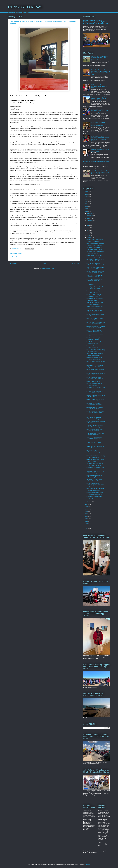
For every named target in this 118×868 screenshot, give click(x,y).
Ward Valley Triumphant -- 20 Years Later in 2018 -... (94, 276)
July (88, 226)
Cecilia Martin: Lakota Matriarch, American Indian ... (95, 370)
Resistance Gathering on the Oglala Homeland (94, 347)
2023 (87, 199)
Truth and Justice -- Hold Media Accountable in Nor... (95, 434)
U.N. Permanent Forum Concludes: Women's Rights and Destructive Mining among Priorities (100, 138)
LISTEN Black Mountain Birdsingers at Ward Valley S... (96, 264)
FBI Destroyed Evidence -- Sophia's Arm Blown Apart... (95, 404)
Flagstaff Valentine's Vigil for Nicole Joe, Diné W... (94, 384)
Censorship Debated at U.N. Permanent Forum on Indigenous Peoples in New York (100, 124)
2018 (87, 211)
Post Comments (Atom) (48, 268)
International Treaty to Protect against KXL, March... (95, 299)
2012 (87, 516)
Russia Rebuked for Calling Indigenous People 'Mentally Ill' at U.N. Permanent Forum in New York (96, 22)
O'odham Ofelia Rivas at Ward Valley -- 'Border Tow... (95, 240)
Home (45, 263)
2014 (87, 511)
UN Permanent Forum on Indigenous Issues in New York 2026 (100, 86)
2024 (87, 197)
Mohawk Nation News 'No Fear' (95, 415)
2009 (87, 524)
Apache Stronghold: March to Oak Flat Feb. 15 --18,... (96, 396)
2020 (87, 206)
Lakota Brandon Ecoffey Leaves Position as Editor (95, 292)
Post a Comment (17, 257)
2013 (87, 514)
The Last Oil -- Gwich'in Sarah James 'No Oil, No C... (95, 303)
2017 (87, 504)
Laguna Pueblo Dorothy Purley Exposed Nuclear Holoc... (95, 366)
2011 (87, 519)
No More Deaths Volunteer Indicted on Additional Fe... (94, 331)
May (88, 230)
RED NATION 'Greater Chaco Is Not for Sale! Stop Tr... (95, 260)
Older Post (75, 263)
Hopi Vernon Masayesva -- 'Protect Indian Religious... (94, 418)
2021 (87, 204)
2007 (87, 529)
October (89, 218)
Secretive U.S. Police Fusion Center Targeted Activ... (94, 480)
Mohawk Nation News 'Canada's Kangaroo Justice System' (95, 412)
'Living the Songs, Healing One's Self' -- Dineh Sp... (95, 472)
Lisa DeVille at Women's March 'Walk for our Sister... (95, 343)
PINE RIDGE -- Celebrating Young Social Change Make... (96, 362)
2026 (87, 192)
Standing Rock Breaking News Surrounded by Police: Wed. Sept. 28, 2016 (100, 58)
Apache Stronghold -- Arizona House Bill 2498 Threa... (95, 408)
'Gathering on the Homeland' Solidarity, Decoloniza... (94, 438)
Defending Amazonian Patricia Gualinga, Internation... (95, 430)
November (90, 216)
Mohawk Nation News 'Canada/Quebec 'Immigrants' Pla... (95, 485)
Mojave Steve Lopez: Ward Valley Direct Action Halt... (96, 351)
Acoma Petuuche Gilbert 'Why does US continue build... (95, 307)
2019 (87, 209)
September (90, 221)
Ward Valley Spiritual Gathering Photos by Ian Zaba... (95, 268)
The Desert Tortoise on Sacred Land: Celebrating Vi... (95, 354)
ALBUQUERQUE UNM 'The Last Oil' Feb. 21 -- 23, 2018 (96, 327)
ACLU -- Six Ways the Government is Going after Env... (94, 452)
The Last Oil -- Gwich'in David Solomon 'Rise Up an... (95, 311)
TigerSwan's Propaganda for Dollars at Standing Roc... (94, 248)
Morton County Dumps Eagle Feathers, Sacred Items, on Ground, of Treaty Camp (99, 98)
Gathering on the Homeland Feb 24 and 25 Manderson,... (95, 288)
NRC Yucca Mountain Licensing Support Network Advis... (95, 244)
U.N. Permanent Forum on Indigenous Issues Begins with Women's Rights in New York (100, 111)
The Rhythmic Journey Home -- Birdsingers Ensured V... (95, 339)
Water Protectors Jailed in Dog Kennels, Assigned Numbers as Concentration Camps (100, 172)
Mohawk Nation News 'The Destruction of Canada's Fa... (95, 378)
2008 (87, 526)
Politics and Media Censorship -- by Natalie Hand (95, 319)
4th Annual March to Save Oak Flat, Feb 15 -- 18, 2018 (95, 464)
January (89, 501)
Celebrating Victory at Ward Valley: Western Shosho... (94, 358)
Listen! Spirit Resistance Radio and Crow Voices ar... (95, 280)
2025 (87, 194)
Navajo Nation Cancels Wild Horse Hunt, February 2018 (95, 256)
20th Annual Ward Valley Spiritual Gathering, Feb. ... (96, 296)
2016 (87, 507)
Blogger (88, 864)
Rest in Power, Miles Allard (94, 381)
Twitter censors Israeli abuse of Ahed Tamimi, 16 (95, 447)
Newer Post (13, 263)
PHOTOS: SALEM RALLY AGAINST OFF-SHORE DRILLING (94, 442)
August (89, 223)
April (88, 233)
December (90, 213)
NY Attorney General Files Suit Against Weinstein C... (95, 392)
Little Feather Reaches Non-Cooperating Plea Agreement (95, 476)
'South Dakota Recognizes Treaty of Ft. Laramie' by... (96, 388)
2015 (87, 509)
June (88, 228)
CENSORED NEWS (25, 7)
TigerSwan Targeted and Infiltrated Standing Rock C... (96, 252)
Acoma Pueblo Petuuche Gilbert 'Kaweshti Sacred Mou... (95, 400)
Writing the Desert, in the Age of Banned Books (95, 460)
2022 (87, 201)
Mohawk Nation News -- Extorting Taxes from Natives (96, 457)
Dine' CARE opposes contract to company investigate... (95, 489)
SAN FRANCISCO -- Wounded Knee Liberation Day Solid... (95, 272)
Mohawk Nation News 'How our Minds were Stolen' (95, 315)
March (89, 235)
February (90, 238)
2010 (87, 521)
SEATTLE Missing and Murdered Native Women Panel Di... (96, 323)
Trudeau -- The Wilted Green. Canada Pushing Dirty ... (95, 426)
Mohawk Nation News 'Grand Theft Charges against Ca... (95, 493)
